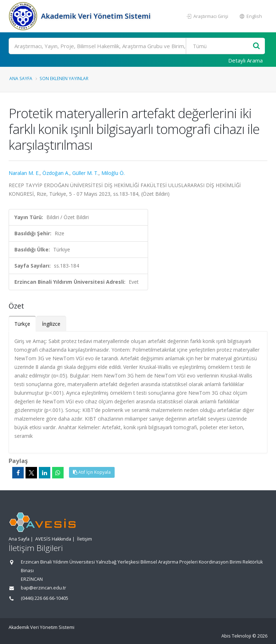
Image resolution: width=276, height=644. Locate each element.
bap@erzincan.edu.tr (43, 588)
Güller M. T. (85, 173)
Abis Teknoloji (236, 636)
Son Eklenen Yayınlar (64, 78)
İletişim (84, 539)
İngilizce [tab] (51, 324)
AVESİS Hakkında (53, 539)
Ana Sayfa (21, 78)
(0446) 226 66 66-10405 (45, 598)
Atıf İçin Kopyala (92, 472)
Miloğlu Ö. (113, 173)
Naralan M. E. (24, 173)
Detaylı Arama (245, 60)
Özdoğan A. (56, 173)
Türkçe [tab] (22, 324)
